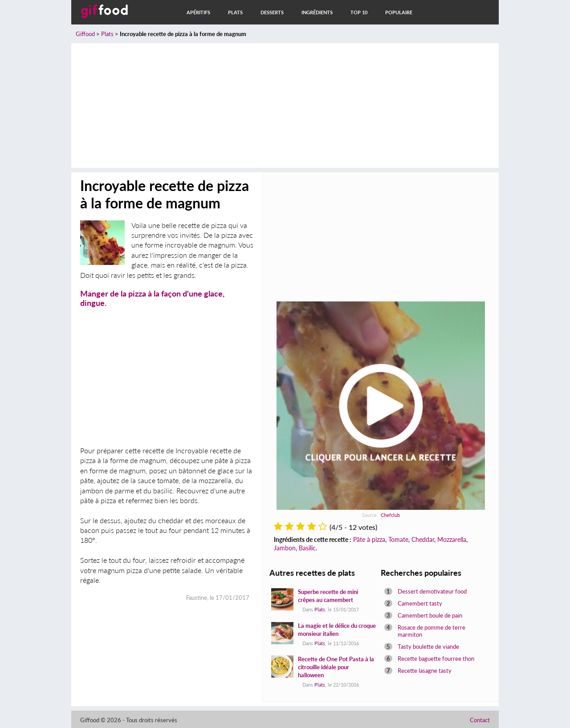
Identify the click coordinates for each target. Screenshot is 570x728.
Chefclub (390, 515)
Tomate (398, 539)
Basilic (307, 548)
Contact (480, 720)
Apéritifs (198, 12)
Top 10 (359, 12)
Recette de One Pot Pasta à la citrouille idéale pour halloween (336, 667)
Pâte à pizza (369, 539)
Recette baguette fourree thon (436, 659)
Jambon (285, 548)
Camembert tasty (420, 603)
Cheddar (423, 539)
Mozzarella (452, 539)
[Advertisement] (285, 106)
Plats (235, 12)
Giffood (85, 34)
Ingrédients (317, 12)
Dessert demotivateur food (432, 591)
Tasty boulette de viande (428, 647)
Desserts (272, 12)
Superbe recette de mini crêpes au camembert (328, 596)
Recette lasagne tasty (425, 671)
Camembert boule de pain (430, 615)
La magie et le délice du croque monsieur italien (337, 630)
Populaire (399, 12)
